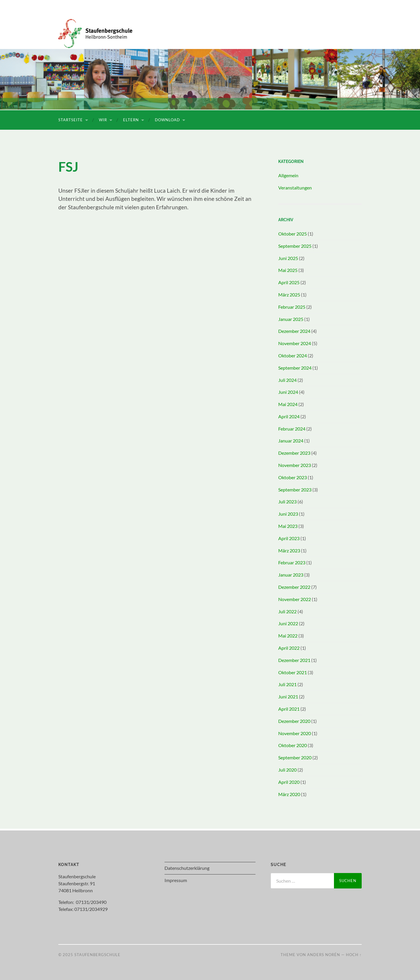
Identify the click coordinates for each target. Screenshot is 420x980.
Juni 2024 (288, 392)
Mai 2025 (288, 270)
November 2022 (295, 599)
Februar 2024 (292, 429)
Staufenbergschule (97, 955)
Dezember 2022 (294, 587)
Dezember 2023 (294, 453)
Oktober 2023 (293, 477)
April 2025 (289, 282)
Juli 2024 (287, 380)
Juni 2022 (288, 623)
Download (167, 120)
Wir (103, 120)
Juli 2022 (287, 611)
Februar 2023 (292, 562)
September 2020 (295, 757)
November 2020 (295, 733)
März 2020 (289, 794)
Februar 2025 (292, 307)
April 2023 (289, 538)
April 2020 (289, 782)
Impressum (176, 880)
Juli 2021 (287, 684)
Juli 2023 (287, 502)
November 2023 (295, 465)
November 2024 (295, 343)
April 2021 (289, 709)
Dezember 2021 (294, 660)
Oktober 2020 (293, 745)
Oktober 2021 (293, 672)
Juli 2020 (287, 770)
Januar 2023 (291, 575)
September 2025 (295, 246)
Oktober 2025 (293, 234)
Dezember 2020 (294, 721)
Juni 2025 (288, 258)
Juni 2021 (288, 697)
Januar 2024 (291, 441)
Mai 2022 (288, 636)
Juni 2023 (288, 514)
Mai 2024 (288, 404)
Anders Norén (324, 955)
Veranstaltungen (295, 188)
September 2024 (295, 368)
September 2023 (295, 490)
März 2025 (289, 295)
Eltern (131, 120)
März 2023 (289, 550)
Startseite (71, 120)
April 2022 (289, 648)
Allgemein (288, 175)
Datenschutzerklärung (187, 868)
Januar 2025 (291, 319)
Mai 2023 (288, 526)
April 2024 (289, 416)
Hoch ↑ (354, 955)
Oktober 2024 (293, 355)
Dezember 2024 (294, 331)
